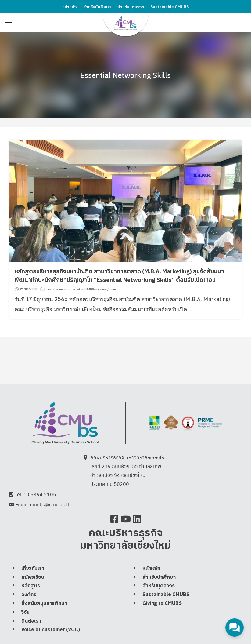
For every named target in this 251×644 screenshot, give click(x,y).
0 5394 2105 (41, 494)
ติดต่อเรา (31, 634)
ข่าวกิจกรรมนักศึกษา (59, 289)
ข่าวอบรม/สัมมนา (106, 289)
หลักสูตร (31, 599)
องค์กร (29, 608)
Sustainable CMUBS (170, 7)
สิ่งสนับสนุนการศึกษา (44, 617)
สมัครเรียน (33, 590)
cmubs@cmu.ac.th (50, 505)
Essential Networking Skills (125, 75)
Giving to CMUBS (162, 617)
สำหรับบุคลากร (131, 7)
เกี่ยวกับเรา (33, 582)
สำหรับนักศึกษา (97, 7)
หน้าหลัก (70, 7)
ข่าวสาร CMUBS (84, 289)
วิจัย (25, 626)
